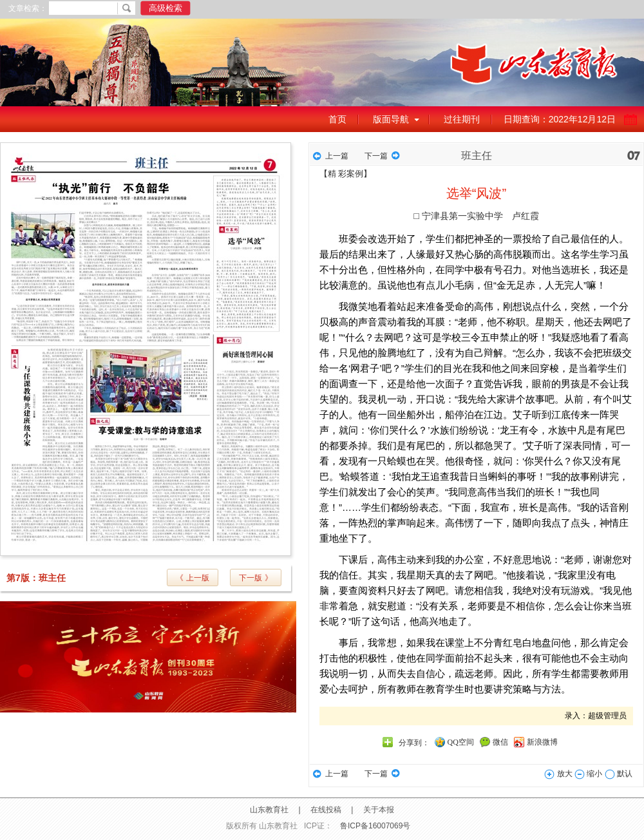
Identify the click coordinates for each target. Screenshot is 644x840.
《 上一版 (192, 578)
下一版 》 (255, 578)
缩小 (588, 774)
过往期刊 (462, 119)
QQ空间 (461, 742)
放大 (558, 774)
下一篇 (376, 156)
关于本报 (379, 810)
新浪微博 (542, 742)
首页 (337, 119)
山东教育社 (269, 810)
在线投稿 (326, 810)
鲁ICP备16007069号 (375, 826)
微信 (500, 742)
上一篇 (337, 156)
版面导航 (391, 119)
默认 (619, 774)
